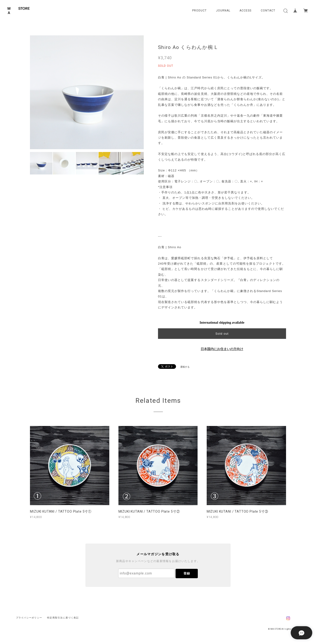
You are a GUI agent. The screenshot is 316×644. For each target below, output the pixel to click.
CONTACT (268, 11)
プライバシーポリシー (29, 618)
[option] (87, 92)
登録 (187, 573)
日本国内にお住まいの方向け (222, 349)
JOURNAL (223, 11)
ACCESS (245, 11)
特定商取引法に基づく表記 (63, 618)
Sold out (222, 334)
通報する (185, 367)
